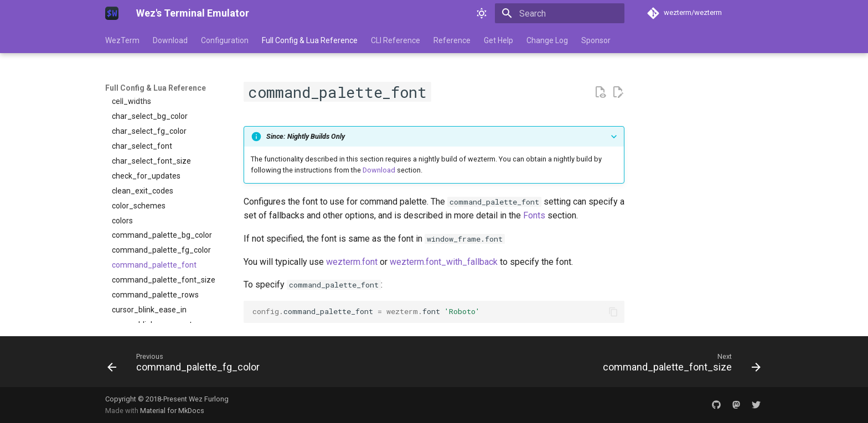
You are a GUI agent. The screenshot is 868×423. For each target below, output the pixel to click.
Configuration (225, 40)
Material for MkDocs (172, 411)
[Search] (560, 13)
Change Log (547, 40)
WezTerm (122, 40)
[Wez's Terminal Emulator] (112, 13)
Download (170, 40)
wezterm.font (352, 262)
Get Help (498, 40)
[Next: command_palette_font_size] (679, 365)
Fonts (534, 215)
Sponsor (596, 40)
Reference (452, 40)
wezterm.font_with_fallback (444, 262)
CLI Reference (396, 40)
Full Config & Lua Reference (310, 40)
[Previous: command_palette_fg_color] (186, 365)
